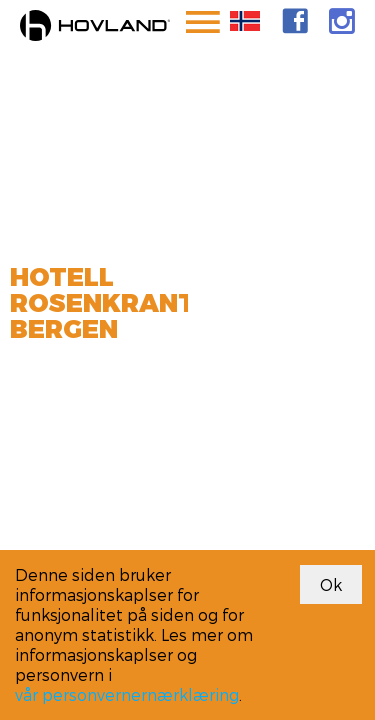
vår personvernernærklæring (127, 694)
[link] (295, 21)
